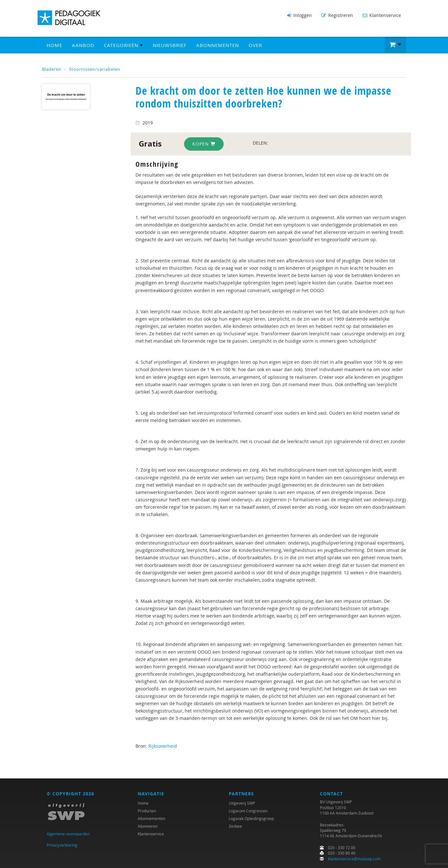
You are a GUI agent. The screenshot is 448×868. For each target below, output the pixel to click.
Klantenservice (382, 15)
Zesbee (235, 826)
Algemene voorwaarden (68, 834)
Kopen (204, 144)
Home (54, 45)
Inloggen (300, 15)
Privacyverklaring (62, 845)
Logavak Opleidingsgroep (251, 818)
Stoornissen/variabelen (95, 69)
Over (255, 45)
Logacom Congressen (248, 811)
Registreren (337, 15)
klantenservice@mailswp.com (354, 859)
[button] (395, 45)
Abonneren (148, 826)
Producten (147, 811)
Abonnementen (218, 45)
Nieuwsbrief (170, 45)
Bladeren (52, 69)
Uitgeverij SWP (242, 803)
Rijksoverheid (163, 746)
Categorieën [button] (124, 45)
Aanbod (83, 45)
